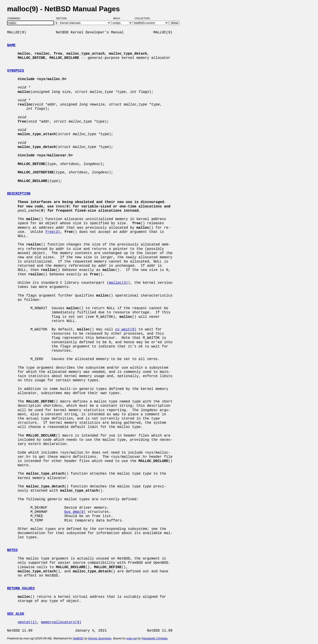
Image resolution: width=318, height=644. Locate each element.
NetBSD (78, 638)
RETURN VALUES (21, 588)
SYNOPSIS (16, 71)
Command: (15, 18)
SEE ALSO (16, 614)
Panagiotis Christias (155, 638)
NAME (11, 45)
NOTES (12, 550)
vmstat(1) (27, 622)
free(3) (53, 232)
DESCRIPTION (19, 194)
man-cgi (132, 638)
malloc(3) (118, 283)
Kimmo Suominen (100, 638)
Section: (63, 18)
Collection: (142, 18)
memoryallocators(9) (61, 622)
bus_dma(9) (75, 512)
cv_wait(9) (126, 330)
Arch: (119, 18)
